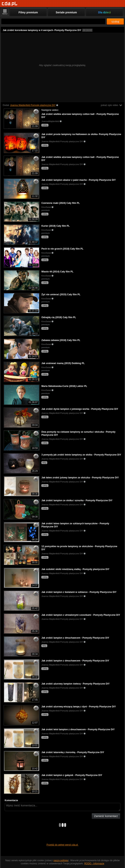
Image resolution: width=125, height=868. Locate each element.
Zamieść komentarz (106, 816)
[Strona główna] (10, 4)
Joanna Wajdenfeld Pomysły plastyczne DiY (33, 105)
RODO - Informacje (94, 864)
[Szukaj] (53, 21)
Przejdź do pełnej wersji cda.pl (62, 845)
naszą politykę (61, 860)
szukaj (115, 22)
